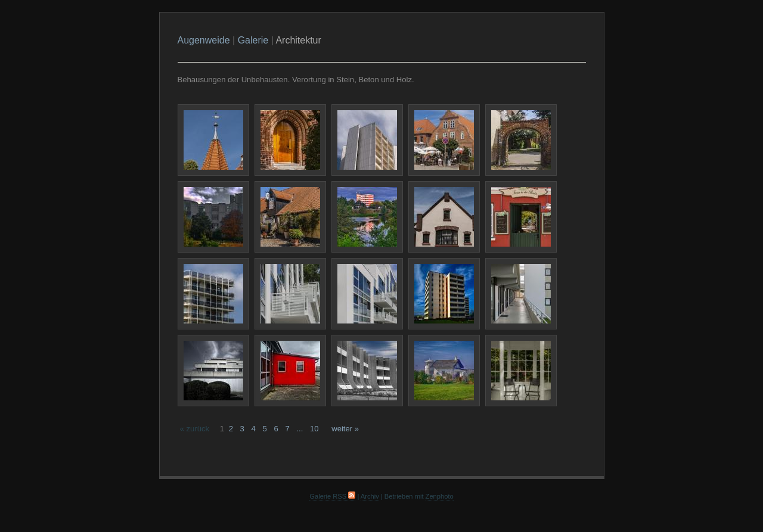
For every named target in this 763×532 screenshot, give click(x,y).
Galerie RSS (332, 496)
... (300, 429)
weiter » (345, 429)
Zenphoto (440, 496)
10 (314, 429)
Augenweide (204, 40)
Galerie (253, 40)
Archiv (370, 496)
